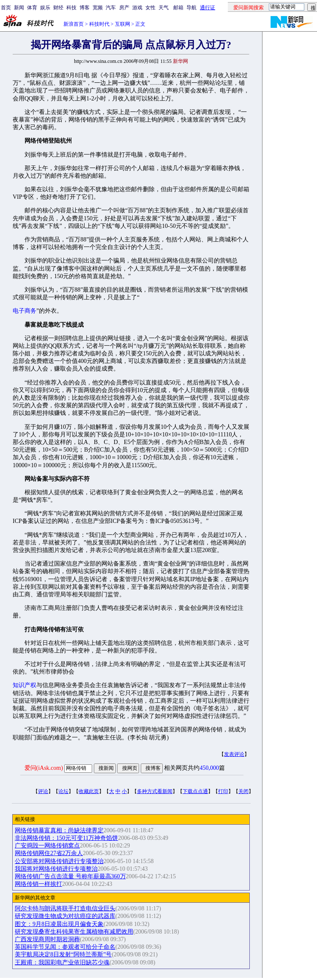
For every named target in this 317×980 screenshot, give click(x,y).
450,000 (209, 768)
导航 (191, 8)
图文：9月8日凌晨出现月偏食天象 (59, 924)
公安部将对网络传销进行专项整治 (59, 861)
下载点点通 (195, 791)
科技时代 (99, 24)
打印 (223, 791)
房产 (124, 8)
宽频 (98, 8)
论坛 (63, 791)
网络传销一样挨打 (38, 884)
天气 (164, 8)
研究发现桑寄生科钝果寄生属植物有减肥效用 (74, 932)
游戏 (137, 8)
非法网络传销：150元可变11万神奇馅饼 (66, 838)
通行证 (208, 8)
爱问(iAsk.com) (44, 768)
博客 (85, 8)
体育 (32, 8)
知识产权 (25, 685)
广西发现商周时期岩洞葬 (47, 939)
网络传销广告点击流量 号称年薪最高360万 (70, 876)
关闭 (243, 791)
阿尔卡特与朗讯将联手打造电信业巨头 (65, 908)
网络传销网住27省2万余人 (49, 853)
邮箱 (178, 8)
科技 (71, 8)
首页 (6, 8)
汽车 (111, 8)
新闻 (19, 8)
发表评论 (234, 754)
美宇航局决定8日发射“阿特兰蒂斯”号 (63, 954)
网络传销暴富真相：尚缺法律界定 (59, 830)
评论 (43, 791)
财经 (58, 8)
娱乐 (45, 8)
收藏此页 (89, 791)
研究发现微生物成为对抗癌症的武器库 (65, 916)
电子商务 (25, 311)
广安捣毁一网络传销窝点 (47, 846)
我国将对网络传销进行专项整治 (56, 869)
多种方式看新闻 (155, 791)
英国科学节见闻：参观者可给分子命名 (65, 947)
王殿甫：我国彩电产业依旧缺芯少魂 (62, 962)
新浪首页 (74, 24)
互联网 (123, 24)
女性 (150, 8)
